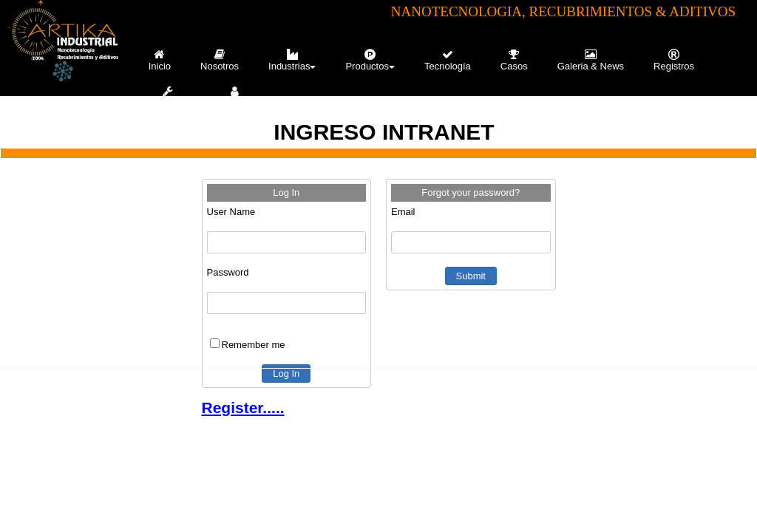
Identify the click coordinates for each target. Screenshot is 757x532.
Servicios (168, 97)
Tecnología (448, 60)
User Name (231, 212)
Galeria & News (591, 60)
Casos (514, 60)
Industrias (292, 60)
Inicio (160, 60)
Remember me (254, 345)
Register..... (243, 407)
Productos (370, 60)
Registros (674, 60)
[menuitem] (160, 60)
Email (403, 212)
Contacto (236, 97)
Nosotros (220, 60)
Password (228, 272)
